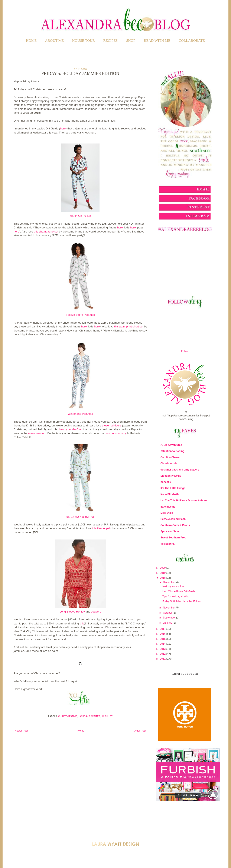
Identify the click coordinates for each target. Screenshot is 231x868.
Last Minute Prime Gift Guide (179, 591)
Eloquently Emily (171, 476)
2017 (163, 629)
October (168, 613)
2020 (163, 568)
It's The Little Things (173, 488)
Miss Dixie (167, 513)
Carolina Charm (170, 457)
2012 (163, 654)
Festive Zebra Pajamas (80, 315)
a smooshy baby (116, 433)
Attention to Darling (172, 451)
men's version (37, 433)
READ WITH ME (157, 41)
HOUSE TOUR (84, 41)
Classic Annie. (169, 463)
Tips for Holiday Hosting (176, 597)
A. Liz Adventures (171, 445)
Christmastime (68, 716)
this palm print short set (129, 326)
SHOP (131, 41)
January (168, 623)
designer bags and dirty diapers (180, 470)
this (82, 623)
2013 (163, 649)
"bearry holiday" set (70, 429)
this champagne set (46, 232)
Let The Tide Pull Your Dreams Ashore (184, 501)
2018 (163, 578)
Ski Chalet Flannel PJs (80, 517)
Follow (185, 351)
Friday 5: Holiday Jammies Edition (182, 601)
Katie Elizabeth (170, 494)
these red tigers (112, 425)
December (169, 582)
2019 (163, 573)
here (63, 128)
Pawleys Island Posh (173, 519)
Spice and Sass (170, 531)
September (170, 618)
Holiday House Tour (174, 587)
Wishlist (107, 716)
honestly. (166, 482)
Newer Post (21, 731)
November (169, 608)
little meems (168, 507)
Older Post (140, 731)
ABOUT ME (54, 41)
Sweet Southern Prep (173, 538)
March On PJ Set (80, 216)
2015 (163, 639)
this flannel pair (102, 528)
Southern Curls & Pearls (175, 525)
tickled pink (167, 544)
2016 (163, 634)
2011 (163, 659)
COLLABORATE (192, 41)
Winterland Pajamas (80, 414)
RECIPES (111, 41)
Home (31, 41)
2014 (163, 644)
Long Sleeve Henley (72, 612)
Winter (96, 716)
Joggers (96, 612)
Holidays (84, 716)
